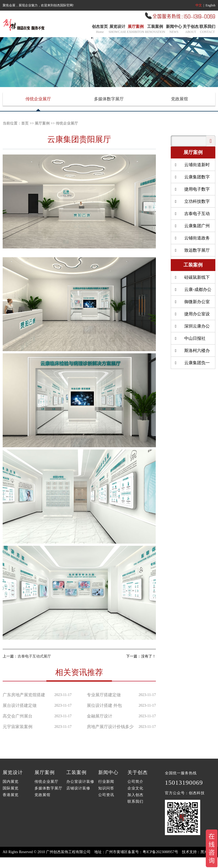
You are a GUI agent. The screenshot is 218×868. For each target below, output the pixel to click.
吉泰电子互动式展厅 (34, 656)
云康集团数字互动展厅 (192, 179)
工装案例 (155, 29)
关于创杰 (191, 29)
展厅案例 (136, 29)
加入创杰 (135, 795)
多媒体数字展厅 (109, 99)
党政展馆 (179, 99)
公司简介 (135, 782)
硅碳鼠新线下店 (192, 279)
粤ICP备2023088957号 (160, 852)
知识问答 (106, 788)
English (210, 5)
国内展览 (11, 782)
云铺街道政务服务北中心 (192, 240)
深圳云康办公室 (192, 328)
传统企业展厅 (38, 99)
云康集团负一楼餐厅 (192, 365)
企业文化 (135, 788)
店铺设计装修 (78, 788)
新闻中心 (174, 29)
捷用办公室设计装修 (192, 316)
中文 (199, 5)
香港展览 (11, 795)
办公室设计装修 (80, 782)
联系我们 (207, 29)
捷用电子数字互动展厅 (192, 191)
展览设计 (117, 29)
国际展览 (11, 788)
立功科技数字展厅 (192, 203)
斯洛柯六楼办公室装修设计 (192, 353)
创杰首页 (100, 29)
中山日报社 (190, 338)
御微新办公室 (192, 302)
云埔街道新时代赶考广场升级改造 (193, 167)
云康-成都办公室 (193, 291)
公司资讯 (106, 795)
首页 (25, 123)
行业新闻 (106, 782)
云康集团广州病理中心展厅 (192, 228)
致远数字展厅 (192, 250)
